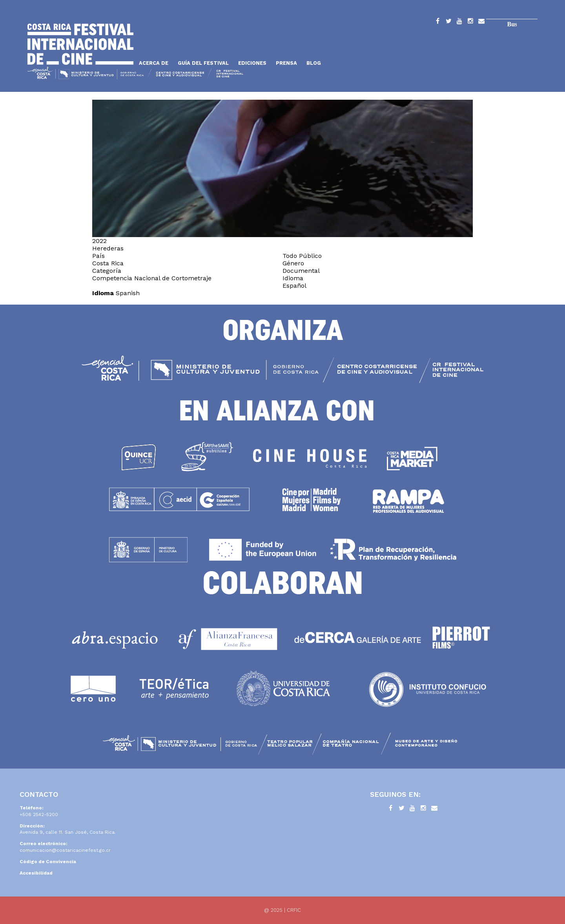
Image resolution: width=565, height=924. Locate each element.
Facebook (437, 22)
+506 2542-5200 (39, 814)
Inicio (80, 44)
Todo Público (302, 256)
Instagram (470, 22)
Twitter (448, 22)
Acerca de (154, 63)
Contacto (481, 22)
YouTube (459, 22)
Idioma (103, 293)
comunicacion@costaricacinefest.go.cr (65, 850)
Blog (314, 63)
